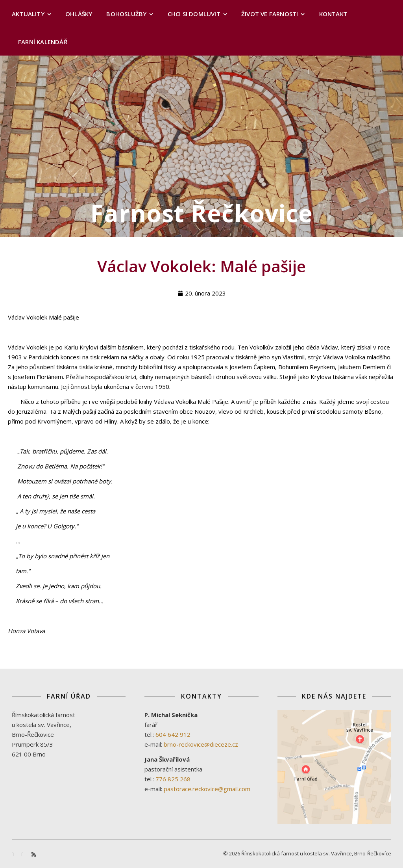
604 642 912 (173, 734)
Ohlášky (79, 14)
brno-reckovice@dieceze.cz (201, 744)
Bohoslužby (126, 14)
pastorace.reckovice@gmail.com (207, 789)
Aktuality (28, 14)
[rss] (34, 854)
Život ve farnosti (270, 14)
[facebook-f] (13, 854)
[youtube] (23, 854)
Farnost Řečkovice (202, 213)
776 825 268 (173, 779)
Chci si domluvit (194, 14)
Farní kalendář (43, 42)
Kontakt (333, 14)
